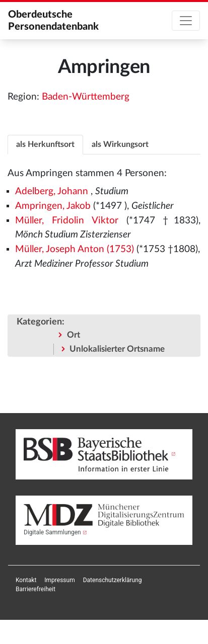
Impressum (59, 580)
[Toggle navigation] (186, 21)
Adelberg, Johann (52, 191)
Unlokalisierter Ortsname (117, 349)
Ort (74, 335)
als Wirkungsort (120, 144)
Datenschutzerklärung (113, 580)
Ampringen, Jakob (53, 206)
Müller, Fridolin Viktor (66, 221)
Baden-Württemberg (86, 97)
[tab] (45, 144)
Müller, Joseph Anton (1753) (75, 249)
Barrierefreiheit (36, 589)
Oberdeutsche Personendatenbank (53, 21)
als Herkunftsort (45, 144)
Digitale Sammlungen (52, 532)
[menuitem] (26, 580)
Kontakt (26, 580)
